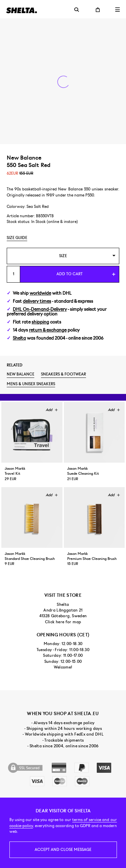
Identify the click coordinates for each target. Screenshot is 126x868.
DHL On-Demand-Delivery (40, 309)
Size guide (17, 238)
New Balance (20, 374)
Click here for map (63, 622)
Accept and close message (63, 850)
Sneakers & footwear (64, 374)
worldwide (40, 293)
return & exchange (48, 330)
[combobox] (63, 256)
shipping (40, 322)
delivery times (37, 301)
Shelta (19, 338)
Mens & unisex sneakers (31, 384)
